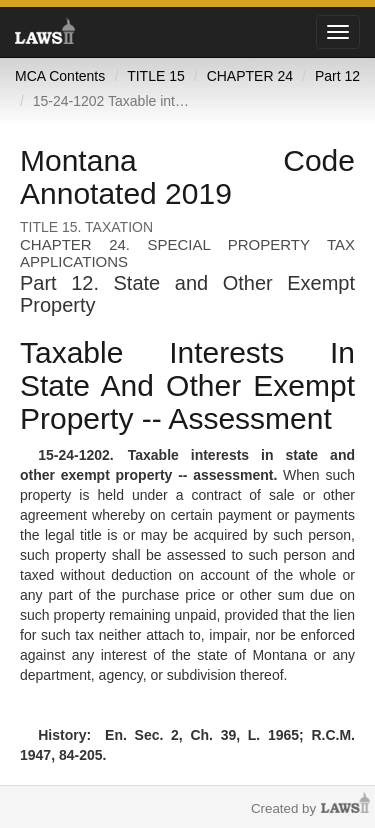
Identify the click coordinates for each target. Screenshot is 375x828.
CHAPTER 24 (250, 76)
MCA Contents (60, 76)
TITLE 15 (156, 76)
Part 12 (337, 76)
